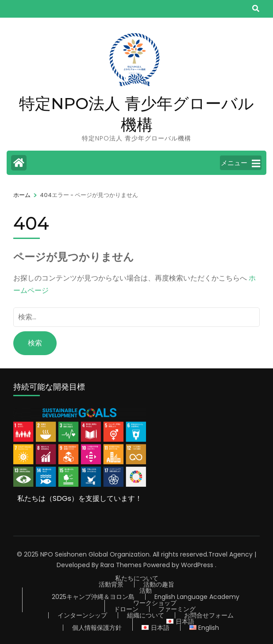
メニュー (240, 163)
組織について (146, 615)
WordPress (197, 565)
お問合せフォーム (209, 615)
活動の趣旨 (159, 584)
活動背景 (111, 584)
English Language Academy (197, 597)
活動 (146, 591)
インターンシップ (82, 615)
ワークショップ (155, 603)
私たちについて (137, 578)
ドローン (126, 609)
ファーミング (177, 609)
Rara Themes (121, 565)
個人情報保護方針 (97, 628)
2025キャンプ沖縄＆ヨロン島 (93, 597)
